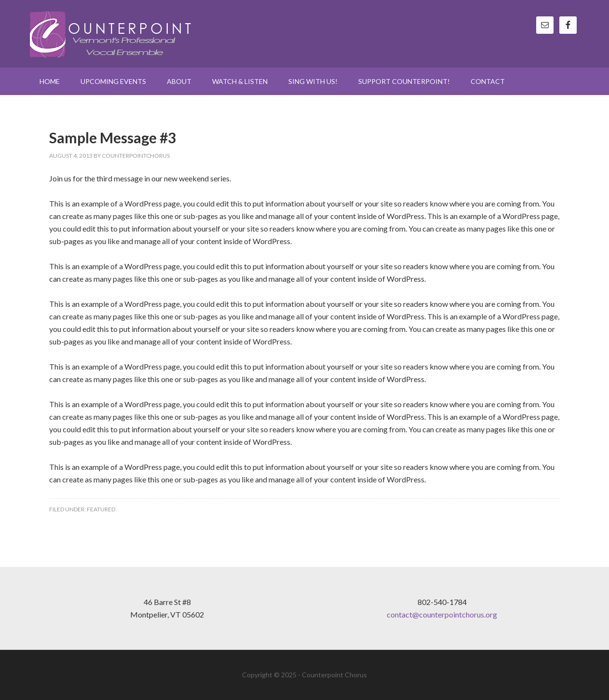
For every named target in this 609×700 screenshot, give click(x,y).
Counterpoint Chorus (112, 34)
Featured (101, 509)
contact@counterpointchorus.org (442, 614)
